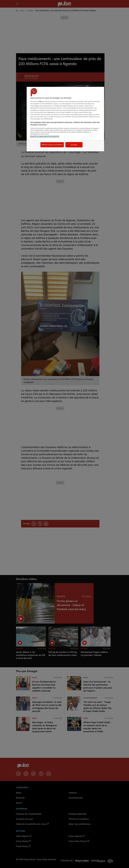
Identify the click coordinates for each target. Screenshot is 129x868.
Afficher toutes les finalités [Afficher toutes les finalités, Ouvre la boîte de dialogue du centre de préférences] (52, 145)
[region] (65, 119)
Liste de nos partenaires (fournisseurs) (44, 136)
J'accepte (74, 145)
